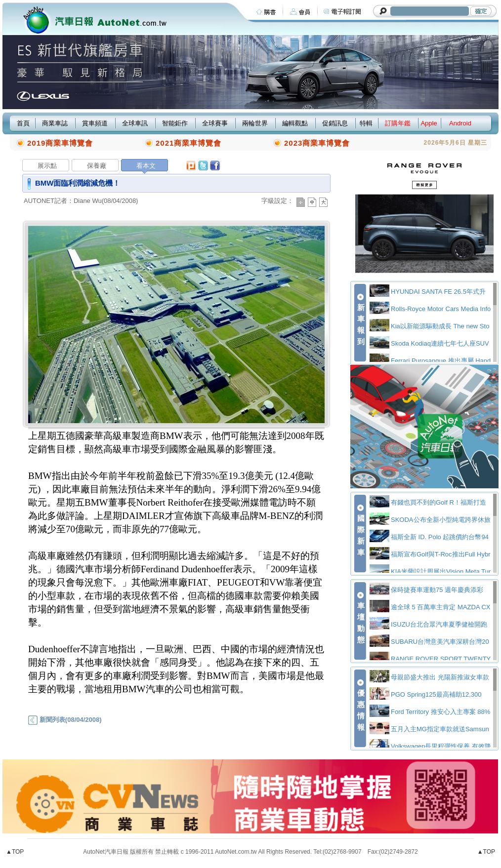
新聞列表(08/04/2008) (65, 720)
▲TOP (15, 852)
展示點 (47, 166)
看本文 (146, 166)
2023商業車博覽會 (317, 143)
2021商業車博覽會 (188, 143)
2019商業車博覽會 (60, 143)
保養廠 (97, 166)
